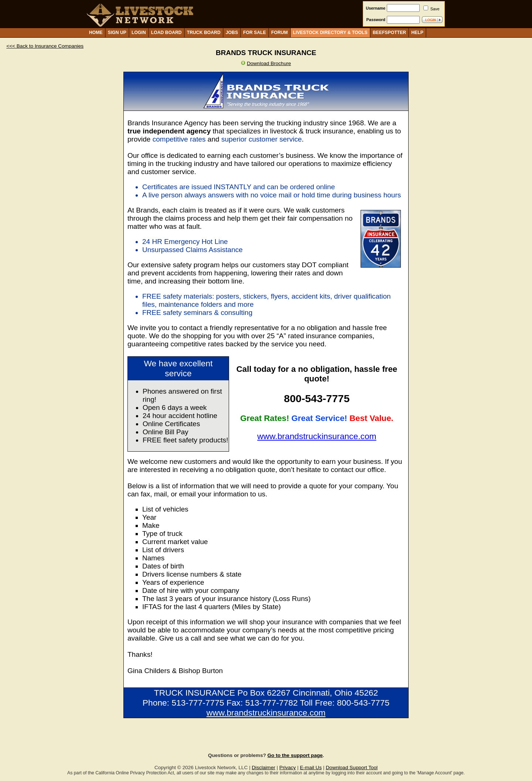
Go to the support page (295, 755)
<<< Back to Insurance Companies (45, 46)
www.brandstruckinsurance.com (317, 436)
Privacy (288, 768)
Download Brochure (269, 63)
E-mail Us (311, 768)
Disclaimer (264, 768)
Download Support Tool (352, 768)
